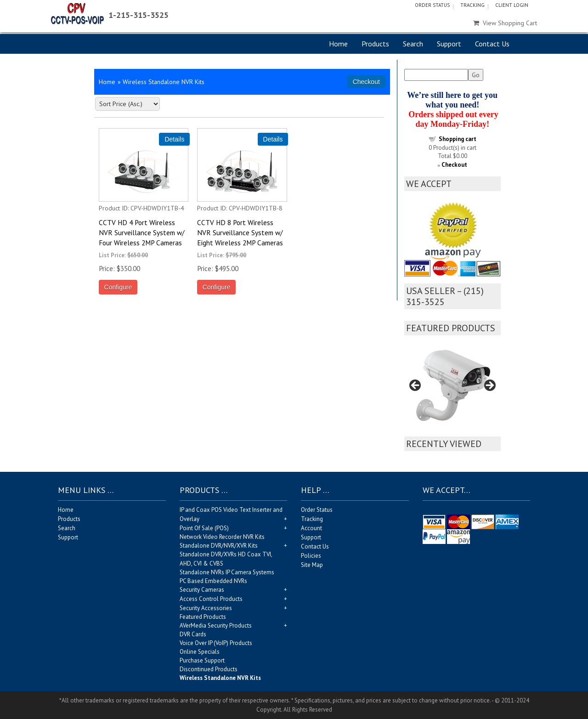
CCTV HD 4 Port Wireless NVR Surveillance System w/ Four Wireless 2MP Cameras (141, 232)
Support (449, 44)
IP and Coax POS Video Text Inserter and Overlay (231, 514)
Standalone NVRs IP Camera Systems (227, 572)
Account (311, 528)
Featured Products (203, 617)
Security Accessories (206, 608)
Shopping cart (458, 139)
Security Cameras (202, 590)
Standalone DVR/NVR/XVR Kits (219, 546)
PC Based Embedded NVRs (213, 581)
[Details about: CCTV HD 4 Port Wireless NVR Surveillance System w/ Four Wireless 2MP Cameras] (174, 139)
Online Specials (200, 652)
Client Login (512, 5)
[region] (452, 388)
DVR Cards (193, 634)
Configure (118, 287)
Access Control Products (211, 599)
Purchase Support (202, 660)
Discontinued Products (209, 669)
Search (413, 44)
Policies (311, 556)
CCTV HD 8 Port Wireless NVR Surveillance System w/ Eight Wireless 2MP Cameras (240, 232)
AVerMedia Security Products (216, 626)
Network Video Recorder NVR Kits (222, 537)
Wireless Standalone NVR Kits (220, 678)
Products (375, 44)
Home (338, 44)
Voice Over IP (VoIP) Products (216, 643)
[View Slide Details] (452, 388)
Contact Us (492, 44)
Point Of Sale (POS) (204, 528)
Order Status (432, 5)
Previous (416, 386)
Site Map (312, 565)
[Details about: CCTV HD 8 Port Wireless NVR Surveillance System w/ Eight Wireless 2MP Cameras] (273, 139)
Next (489, 386)
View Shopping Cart (505, 23)
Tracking (472, 5)
